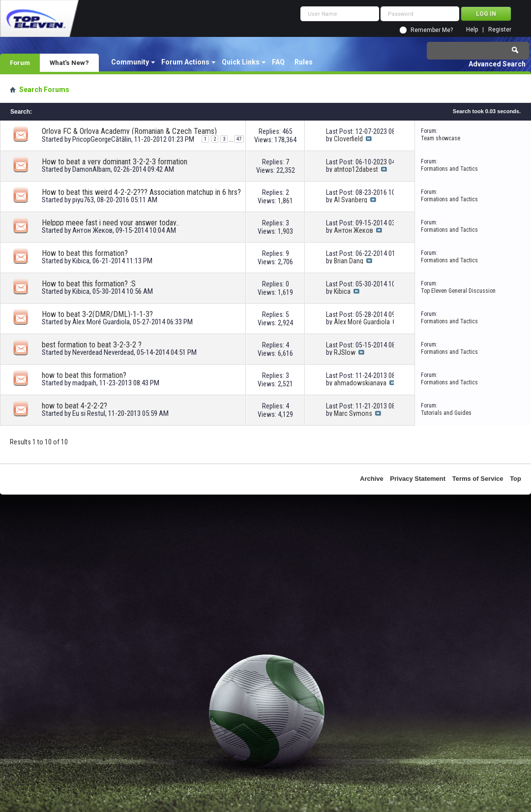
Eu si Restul (89, 413)
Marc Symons (353, 413)
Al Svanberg (351, 200)
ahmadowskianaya (360, 383)
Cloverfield (348, 139)
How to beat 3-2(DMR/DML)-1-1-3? (97, 314)
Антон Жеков (92, 230)
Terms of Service (478, 479)
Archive (372, 479)
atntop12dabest (356, 169)
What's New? (69, 62)
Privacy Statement (418, 479)
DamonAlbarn (91, 169)
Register (500, 30)
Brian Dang (349, 261)
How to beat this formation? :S (89, 284)
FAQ (278, 62)
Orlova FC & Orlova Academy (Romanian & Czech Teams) (129, 131)
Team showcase (441, 138)
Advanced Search (497, 64)
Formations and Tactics (449, 169)
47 (239, 139)
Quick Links (241, 62)
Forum (20, 62)
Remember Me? (432, 30)
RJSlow (345, 352)
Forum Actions (185, 62)
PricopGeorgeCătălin (102, 139)
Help (472, 30)
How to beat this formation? (85, 253)
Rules (304, 62)
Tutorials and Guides (446, 413)
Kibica (81, 261)
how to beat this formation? (84, 375)
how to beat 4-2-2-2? (74, 406)
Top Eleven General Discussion (458, 291)
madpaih (84, 383)
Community (130, 62)
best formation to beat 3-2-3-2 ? (92, 345)
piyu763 (83, 200)
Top (516, 479)
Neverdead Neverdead (103, 352)
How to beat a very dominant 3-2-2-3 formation (115, 162)
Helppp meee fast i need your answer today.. (110, 223)
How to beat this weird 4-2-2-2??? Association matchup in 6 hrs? (141, 192)
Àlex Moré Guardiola (101, 322)
